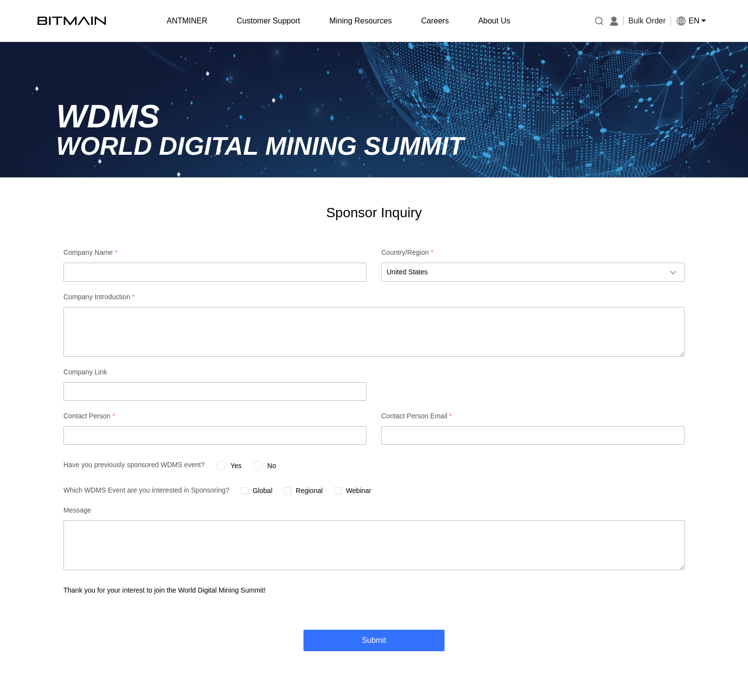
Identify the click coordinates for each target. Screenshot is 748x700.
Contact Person (89, 416)
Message (77, 510)
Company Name (91, 252)
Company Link (85, 372)
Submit (374, 640)
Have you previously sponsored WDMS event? (134, 465)
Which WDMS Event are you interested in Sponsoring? (146, 490)
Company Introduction (99, 297)
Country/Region (407, 252)
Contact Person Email (416, 416)
